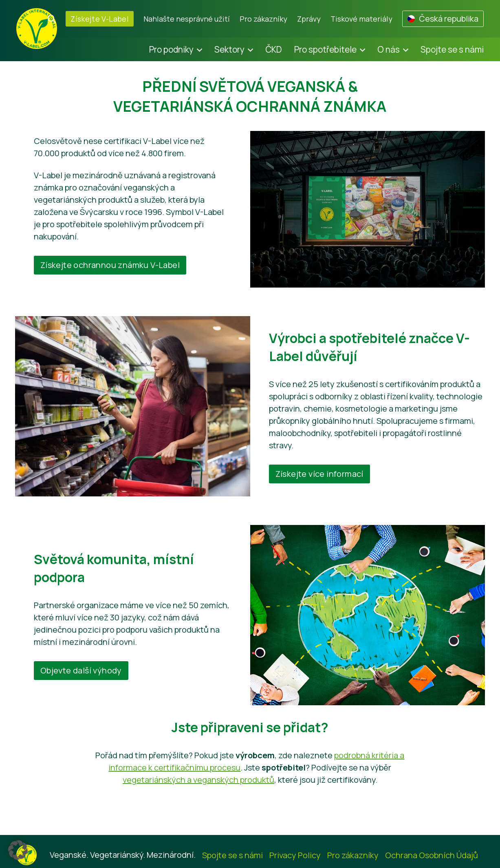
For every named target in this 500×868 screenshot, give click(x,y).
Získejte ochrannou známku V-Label (110, 265)
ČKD (274, 49)
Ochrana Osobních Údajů (432, 855)
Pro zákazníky (263, 19)
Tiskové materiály (361, 19)
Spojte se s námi (452, 49)
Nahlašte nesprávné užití (187, 19)
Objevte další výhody (81, 670)
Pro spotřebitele (325, 49)
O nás (389, 49)
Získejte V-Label (100, 19)
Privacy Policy (295, 855)
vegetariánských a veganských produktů (198, 780)
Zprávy (309, 19)
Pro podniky (171, 49)
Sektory (229, 49)
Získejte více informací (319, 474)
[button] (18, 850)
